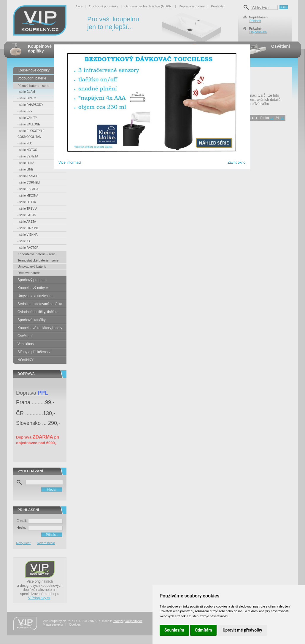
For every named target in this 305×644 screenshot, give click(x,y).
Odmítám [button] (204, 630)
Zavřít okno (236, 162)
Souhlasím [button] (174, 630)
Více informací (70, 162)
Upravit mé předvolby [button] (242, 630)
